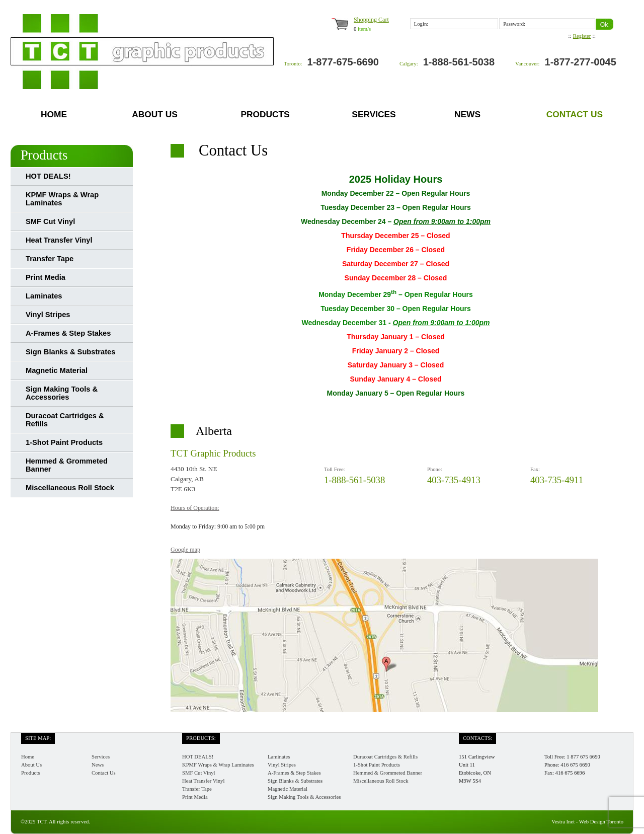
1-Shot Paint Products (64, 442)
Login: (421, 24)
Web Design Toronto (601, 822)
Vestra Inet (563, 822)
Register (582, 36)
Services (374, 114)
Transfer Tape (50, 259)
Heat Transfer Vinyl (59, 240)
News (467, 114)
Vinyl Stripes (48, 315)
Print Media (46, 277)
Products (265, 114)
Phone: (435, 469)
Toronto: (293, 64)
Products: (201, 738)
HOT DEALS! (48, 176)
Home (54, 114)
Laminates (44, 296)
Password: (514, 24)
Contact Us (575, 114)
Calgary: (409, 64)
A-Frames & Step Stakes (68, 333)
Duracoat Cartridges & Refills (65, 420)
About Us (155, 114)
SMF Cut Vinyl (50, 221)
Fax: (535, 469)
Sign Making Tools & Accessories (62, 393)
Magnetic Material (57, 370)
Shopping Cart (371, 20)
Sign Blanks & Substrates (70, 352)
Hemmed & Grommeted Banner (67, 465)
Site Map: (38, 738)
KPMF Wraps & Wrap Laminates (62, 199)
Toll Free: (335, 469)
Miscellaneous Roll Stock (70, 488)
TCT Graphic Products (213, 453)
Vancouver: (528, 64)
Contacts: (477, 738)
